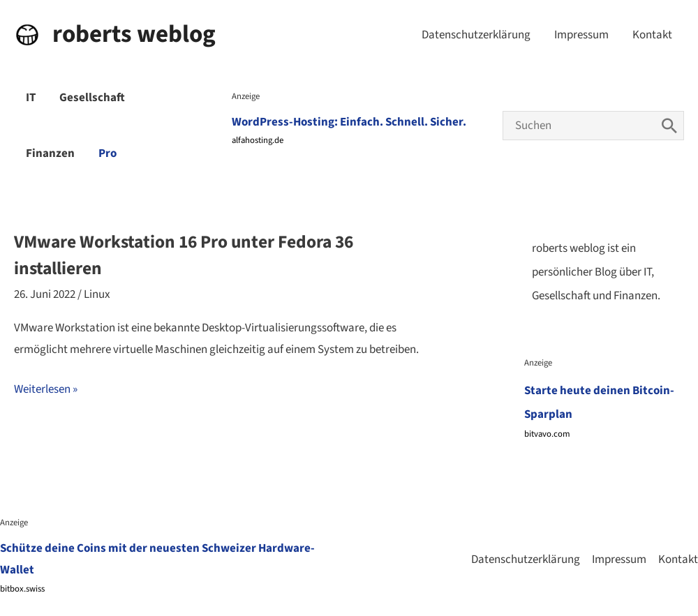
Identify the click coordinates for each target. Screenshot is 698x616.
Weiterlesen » (46, 390)
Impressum (581, 35)
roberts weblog (134, 34)
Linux (97, 294)
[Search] (669, 126)
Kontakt (652, 35)
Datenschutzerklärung (476, 35)
